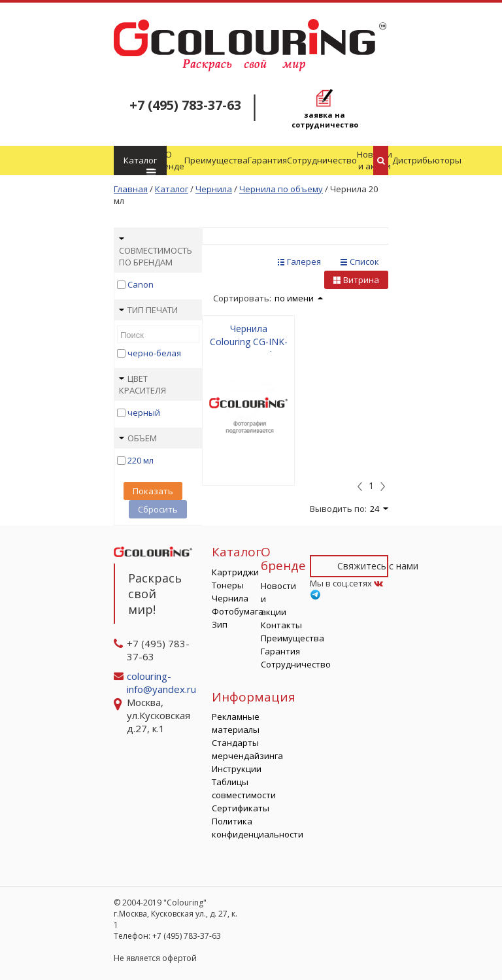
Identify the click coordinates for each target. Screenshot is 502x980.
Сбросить (158, 509)
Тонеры (228, 585)
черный (144, 413)
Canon (141, 284)
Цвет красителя (142, 384)
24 (379, 509)
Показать (153, 491)
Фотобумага (238, 611)
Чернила (230, 598)
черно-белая (154, 353)
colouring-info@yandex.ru (163, 683)
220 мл (141, 460)
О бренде (169, 160)
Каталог (140, 165)
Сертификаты (241, 808)
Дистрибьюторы (427, 160)
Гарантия (267, 160)
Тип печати (148, 310)
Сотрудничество (322, 160)
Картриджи (235, 572)
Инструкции (237, 769)
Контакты (281, 625)
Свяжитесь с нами (378, 566)
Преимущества (216, 160)
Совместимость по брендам (156, 252)
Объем (138, 438)
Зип (220, 624)
